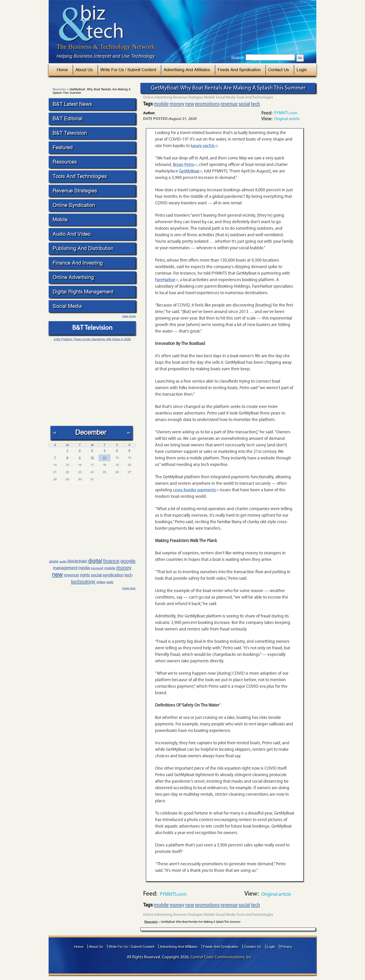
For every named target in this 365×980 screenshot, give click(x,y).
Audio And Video (72, 234)
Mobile (60, 220)
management (65, 568)
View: (267, 119)
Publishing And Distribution (83, 248)
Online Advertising (73, 277)
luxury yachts (203, 146)
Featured (63, 147)
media (84, 568)
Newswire (59, 90)
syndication (113, 575)
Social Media (67, 306)
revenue (71, 575)
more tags (129, 588)
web (110, 582)
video (101, 582)
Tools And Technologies (80, 176)
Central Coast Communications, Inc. (221, 957)
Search (238, 58)
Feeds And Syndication (239, 70)
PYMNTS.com (286, 113)
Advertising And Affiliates (187, 70)
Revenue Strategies (75, 191)
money (124, 568)
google (128, 561)
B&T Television (70, 133)
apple (54, 561)
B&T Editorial (68, 119)
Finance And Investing (78, 263)
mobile (110, 568)
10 (92, 458)
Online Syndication (74, 205)
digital (95, 561)
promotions (207, 104)
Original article (287, 119)
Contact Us (279, 70)
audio (63, 561)
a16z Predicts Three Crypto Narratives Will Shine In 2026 (92, 339)
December (91, 432)
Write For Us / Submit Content (128, 70)
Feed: (267, 113)
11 (105, 458)
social (96, 575)
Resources (65, 162)
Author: (149, 113)
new (57, 574)
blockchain (77, 561)
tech (128, 575)
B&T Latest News (72, 104)
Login (302, 70)
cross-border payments (194, 490)
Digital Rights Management (83, 292)
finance (111, 561)
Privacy (286, 947)
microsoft (97, 568)
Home (62, 70)
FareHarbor (165, 280)
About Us (84, 70)
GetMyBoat (189, 171)
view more (129, 316)
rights (85, 575)
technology (83, 582)
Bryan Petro (184, 165)
